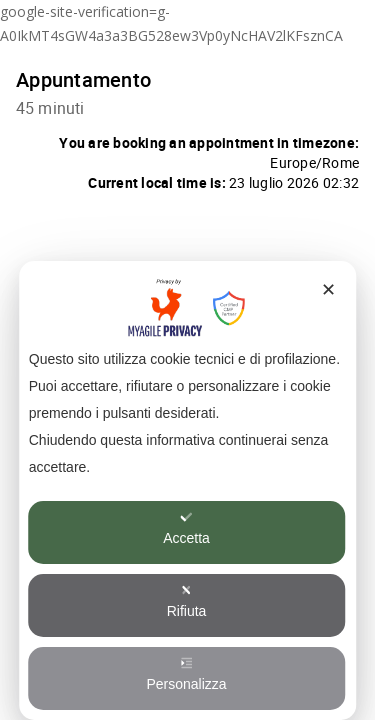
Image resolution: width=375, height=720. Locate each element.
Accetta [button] (186, 528)
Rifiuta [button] (187, 601)
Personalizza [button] (186, 674)
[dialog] (188, 490)
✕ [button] (328, 290)
